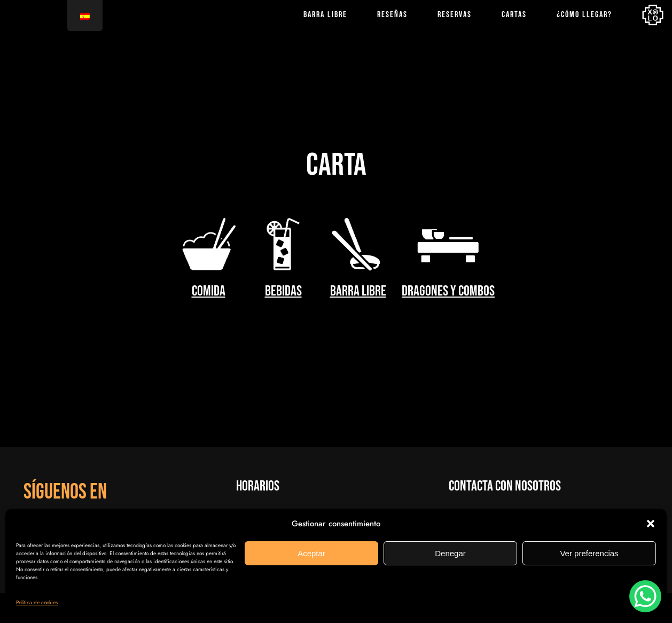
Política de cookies (37, 602)
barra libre (358, 291)
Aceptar (311, 553)
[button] (651, 524)
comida (209, 291)
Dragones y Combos (448, 291)
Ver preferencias (589, 553)
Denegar (450, 553)
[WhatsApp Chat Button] (645, 596)
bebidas (283, 291)
